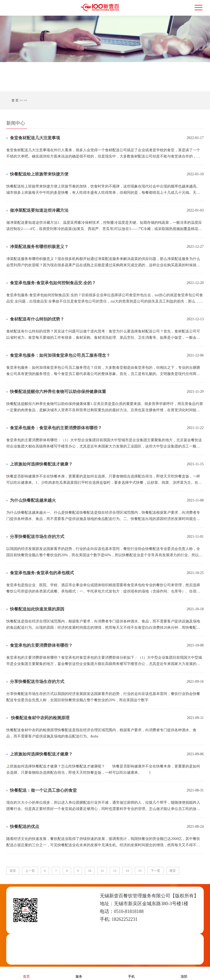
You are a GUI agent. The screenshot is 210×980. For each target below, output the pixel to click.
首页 (13, 871)
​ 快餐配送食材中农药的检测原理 (40, 718)
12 (102, 871)
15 (140, 871)
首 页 (15, 100)
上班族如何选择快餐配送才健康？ (41, 464)
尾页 (173, 871)
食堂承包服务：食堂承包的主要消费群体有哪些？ (56, 428)
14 (127, 871)
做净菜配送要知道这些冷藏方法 (39, 210)
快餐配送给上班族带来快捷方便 (39, 174)
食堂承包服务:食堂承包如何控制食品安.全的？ (53, 283)
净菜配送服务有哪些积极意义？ (39, 247)
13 (115, 871)
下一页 (155, 871)
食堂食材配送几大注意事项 (35, 138)
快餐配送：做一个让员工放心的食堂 (43, 790)
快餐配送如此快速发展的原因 (37, 609)
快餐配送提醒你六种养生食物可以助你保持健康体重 (58, 392)
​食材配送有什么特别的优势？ (37, 319)
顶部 (184, 973)
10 (90, 871)
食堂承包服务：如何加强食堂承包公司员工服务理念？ (60, 355)
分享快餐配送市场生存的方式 (37, 537)
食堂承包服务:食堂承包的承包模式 (42, 573)
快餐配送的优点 (25, 827)
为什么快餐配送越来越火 (33, 500)
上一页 (30, 871)
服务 (79, 973)
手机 (131, 973)
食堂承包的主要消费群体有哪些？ (41, 645)
